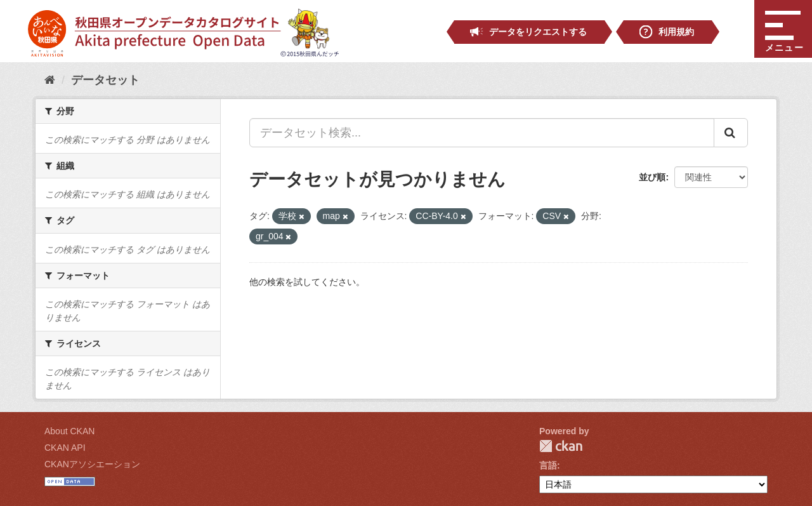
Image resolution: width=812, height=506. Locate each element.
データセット (105, 80)
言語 (548, 465)
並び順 (652, 177)
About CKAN (69, 431)
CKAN (561, 446)
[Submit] (731, 133)
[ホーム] (50, 80)
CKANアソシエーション (92, 464)
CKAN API (65, 448)
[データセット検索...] (482, 133)
